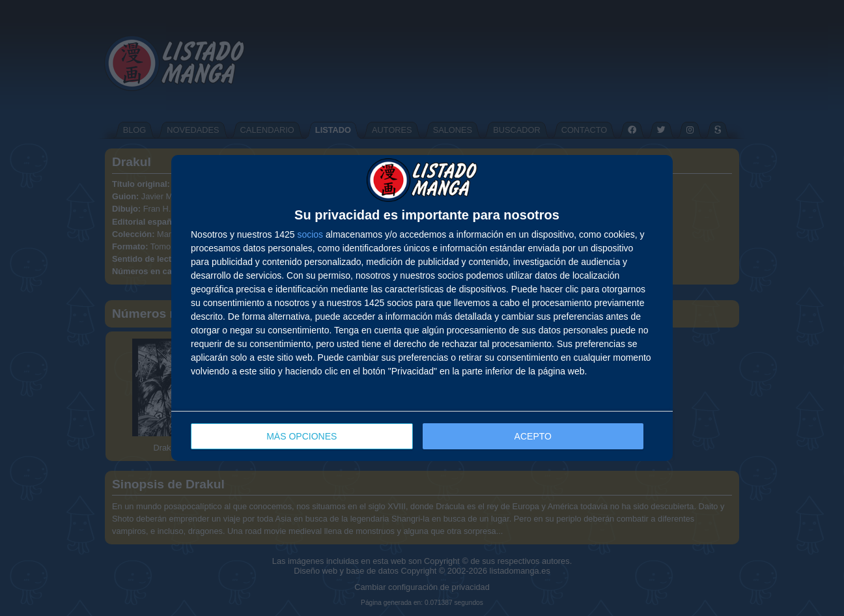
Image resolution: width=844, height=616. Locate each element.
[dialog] (422, 308)
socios (310, 234)
